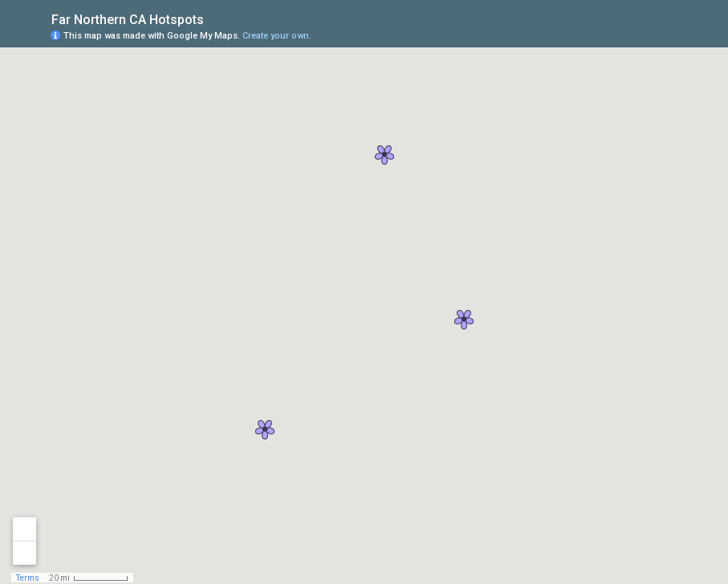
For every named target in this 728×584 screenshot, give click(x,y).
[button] (384, 155)
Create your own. (277, 36)
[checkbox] (216, 18)
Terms (28, 578)
